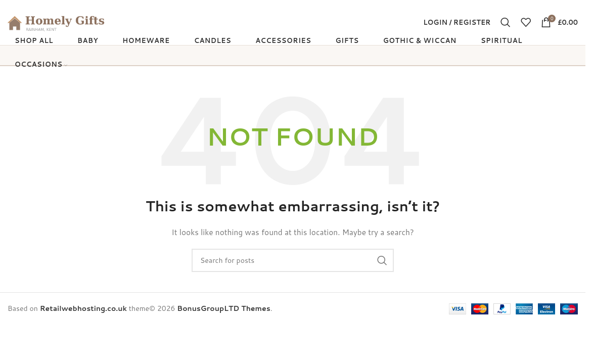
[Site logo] (71, 26)
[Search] (506, 26)
